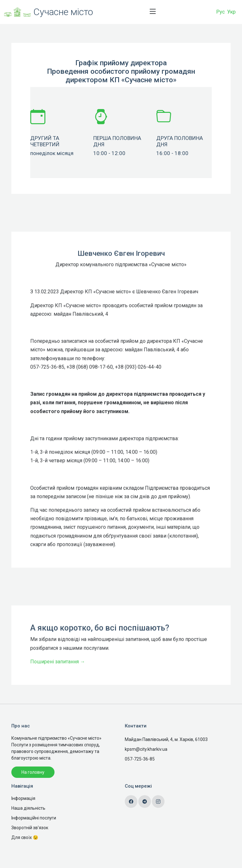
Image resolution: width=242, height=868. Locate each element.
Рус (220, 12)
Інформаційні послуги (34, 818)
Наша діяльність (28, 808)
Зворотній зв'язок (30, 828)
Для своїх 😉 (25, 837)
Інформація (23, 798)
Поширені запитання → (58, 678)
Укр (231, 12)
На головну (33, 772)
